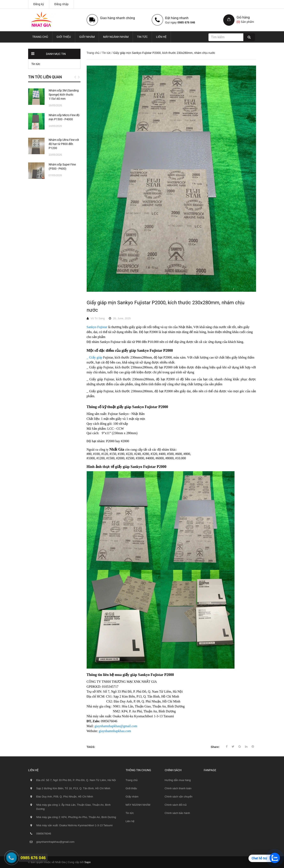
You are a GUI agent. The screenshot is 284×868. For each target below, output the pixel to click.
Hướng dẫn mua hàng (178, 780)
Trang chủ (40, 37)
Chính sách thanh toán (178, 788)
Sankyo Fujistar (97, 327)
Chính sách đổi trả (176, 805)
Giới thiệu (64, 37)
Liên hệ (161, 37)
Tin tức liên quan (45, 77)
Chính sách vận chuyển (179, 797)
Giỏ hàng (243, 17)
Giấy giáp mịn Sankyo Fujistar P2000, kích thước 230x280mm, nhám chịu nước (166, 306)
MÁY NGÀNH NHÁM (116, 37)
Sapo (87, 862)
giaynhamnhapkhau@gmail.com (116, 726)
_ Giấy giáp (95, 357)
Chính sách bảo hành (177, 813)
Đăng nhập (62, 4)
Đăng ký (39, 4)
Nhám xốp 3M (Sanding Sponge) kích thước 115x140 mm (64, 95)
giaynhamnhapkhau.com (115, 731)
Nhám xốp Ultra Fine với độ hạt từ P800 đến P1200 (64, 144)
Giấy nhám (87, 37)
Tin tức (142, 37)
